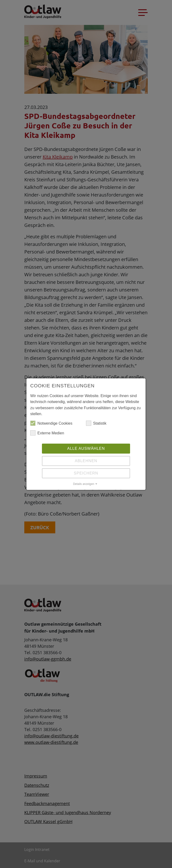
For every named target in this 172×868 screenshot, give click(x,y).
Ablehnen (86, 461)
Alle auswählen (86, 448)
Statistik (96, 423)
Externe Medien (47, 433)
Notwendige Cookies (51, 423)
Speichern (86, 473)
